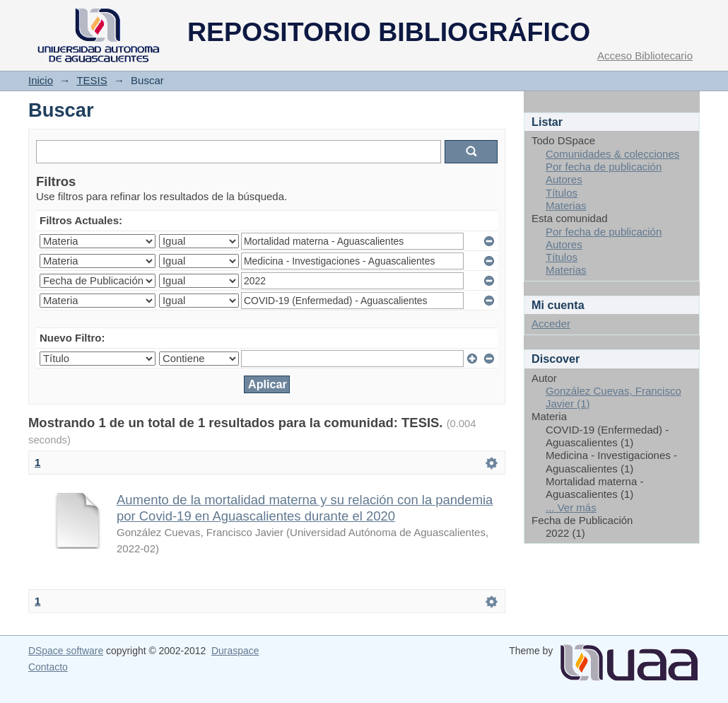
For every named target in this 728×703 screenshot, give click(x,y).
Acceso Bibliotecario (645, 56)
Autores (564, 179)
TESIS (92, 80)
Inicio (41, 80)
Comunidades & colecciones (612, 154)
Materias (566, 205)
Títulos (562, 193)
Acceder (551, 324)
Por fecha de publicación (604, 167)
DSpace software (66, 651)
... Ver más (571, 507)
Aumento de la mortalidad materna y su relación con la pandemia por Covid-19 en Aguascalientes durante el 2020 (305, 508)
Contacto (48, 667)
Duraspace (235, 651)
